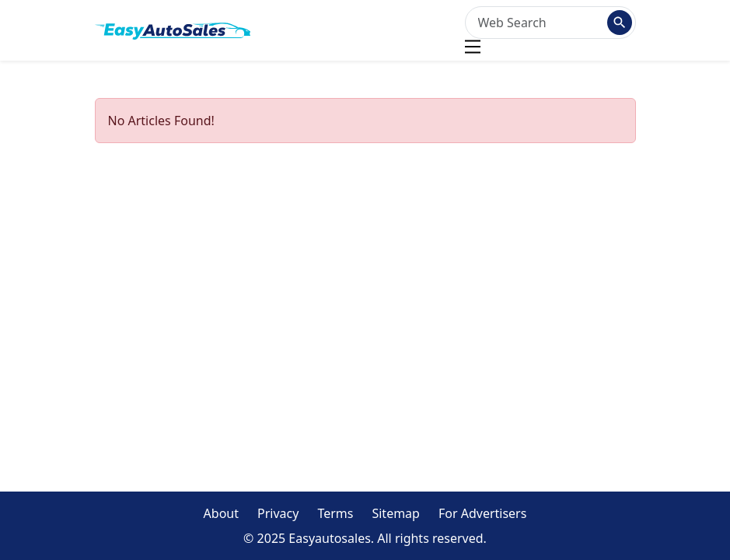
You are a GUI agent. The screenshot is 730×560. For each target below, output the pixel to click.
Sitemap (396, 513)
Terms (335, 513)
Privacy (278, 513)
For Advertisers (482, 513)
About (221, 513)
